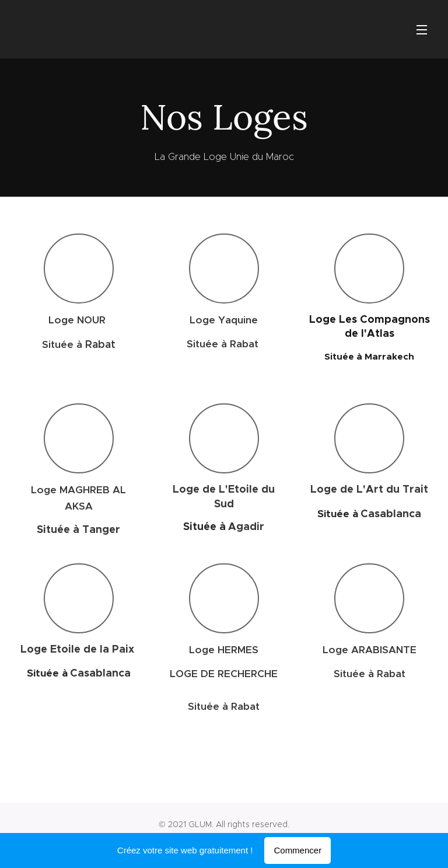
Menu (422, 30)
